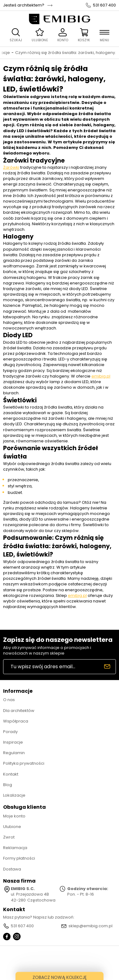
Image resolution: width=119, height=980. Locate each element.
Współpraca (16, 721)
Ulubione (12, 827)
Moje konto (14, 816)
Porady (10, 732)
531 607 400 (104, 5)
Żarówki (11, 167)
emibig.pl (101, 376)
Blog (8, 785)
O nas (9, 700)
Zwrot (9, 837)
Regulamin (14, 753)
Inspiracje (13, 742)
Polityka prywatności (24, 763)
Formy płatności (19, 858)
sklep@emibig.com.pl (90, 926)
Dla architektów (19, 711)
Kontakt (11, 774)
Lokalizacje (14, 795)
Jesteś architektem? (24, 5)
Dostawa (12, 869)
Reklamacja (15, 848)
